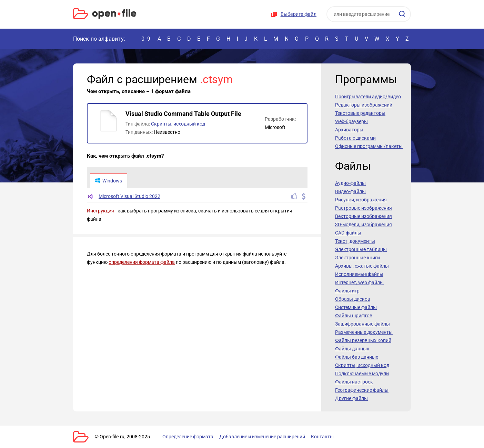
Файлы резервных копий (363, 340)
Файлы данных (352, 349)
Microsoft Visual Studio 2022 (129, 196)
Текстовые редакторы (360, 113)
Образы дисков (353, 299)
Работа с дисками (355, 138)
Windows (108, 181)
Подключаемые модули (362, 374)
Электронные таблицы (361, 249)
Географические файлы (362, 390)
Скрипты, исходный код (178, 124)
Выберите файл (299, 14)
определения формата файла (142, 262)
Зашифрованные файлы (362, 324)
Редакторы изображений (364, 105)
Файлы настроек (354, 382)
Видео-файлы (350, 191)
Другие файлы (351, 398)
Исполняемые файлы (359, 274)
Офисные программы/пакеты (369, 146)
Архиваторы (349, 130)
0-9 (146, 39)
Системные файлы (356, 307)
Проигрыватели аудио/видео (368, 97)
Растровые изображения (364, 208)
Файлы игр (347, 291)
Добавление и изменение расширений (262, 437)
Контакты (322, 437)
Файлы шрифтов (354, 316)
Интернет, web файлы (359, 282)
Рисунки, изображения (361, 200)
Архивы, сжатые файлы (362, 266)
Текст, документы (355, 241)
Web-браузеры (351, 121)
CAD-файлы (348, 233)
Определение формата (188, 437)
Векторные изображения (364, 216)
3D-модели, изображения (364, 225)
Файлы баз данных (357, 357)
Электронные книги (357, 258)
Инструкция (100, 211)
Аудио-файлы (350, 183)
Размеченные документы (364, 332)
